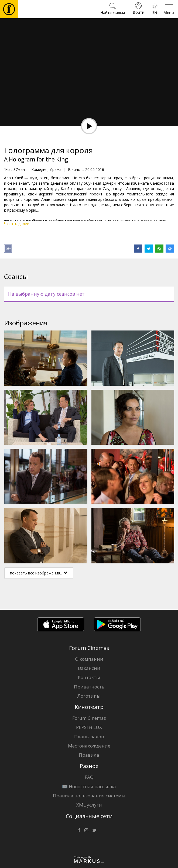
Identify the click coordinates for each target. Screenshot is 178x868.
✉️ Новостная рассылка (89, 786)
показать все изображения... (39, 573)
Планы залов (89, 737)
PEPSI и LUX (89, 727)
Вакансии (89, 668)
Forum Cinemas (89, 718)
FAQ (89, 777)
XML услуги (89, 805)
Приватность (89, 687)
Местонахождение (89, 746)
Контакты (89, 677)
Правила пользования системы (89, 796)
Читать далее (17, 224)
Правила (89, 755)
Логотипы (89, 696)
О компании (89, 659)
